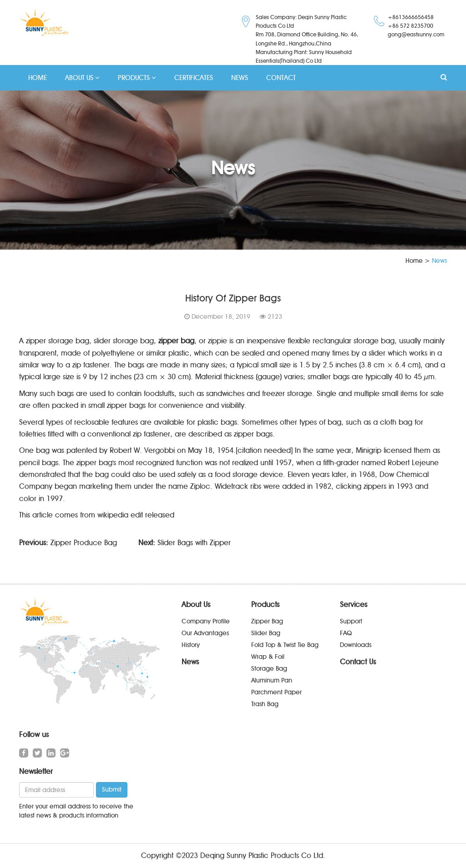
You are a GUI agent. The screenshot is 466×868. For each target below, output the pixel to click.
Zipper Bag (267, 621)
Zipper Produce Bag (84, 543)
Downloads (356, 645)
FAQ (346, 633)
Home (414, 261)
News (190, 662)
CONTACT (281, 78)
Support (351, 621)
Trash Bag (265, 704)
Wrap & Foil (268, 657)
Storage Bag (269, 669)
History (191, 645)
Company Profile (206, 621)
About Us (196, 605)
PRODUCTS (137, 78)
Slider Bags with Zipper (194, 543)
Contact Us (358, 662)
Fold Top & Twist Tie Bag (285, 645)
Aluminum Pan (272, 680)
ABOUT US (82, 78)
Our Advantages (205, 633)
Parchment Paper (276, 692)
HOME (38, 78)
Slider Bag (266, 633)
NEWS (240, 78)
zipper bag (176, 341)
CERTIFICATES (194, 78)
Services (354, 605)
